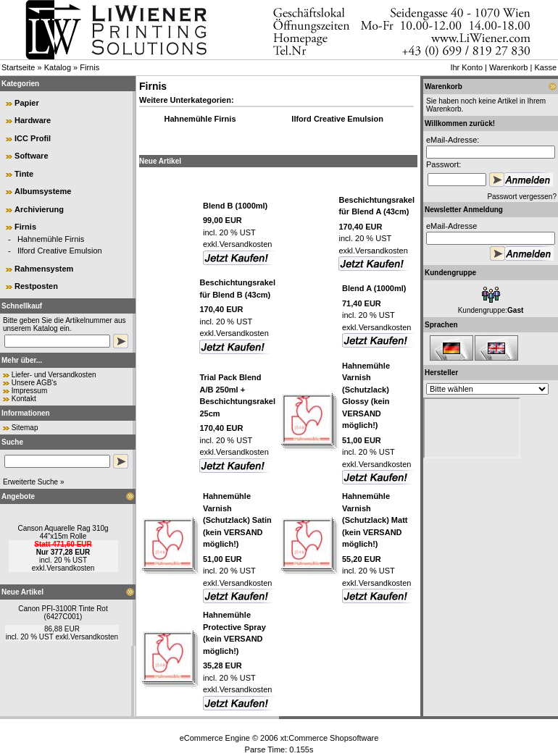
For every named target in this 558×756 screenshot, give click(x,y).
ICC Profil (33, 138)
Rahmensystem (44, 269)
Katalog (58, 67)
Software (31, 156)
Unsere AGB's (34, 383)
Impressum (29, 391)
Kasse (545, 67)
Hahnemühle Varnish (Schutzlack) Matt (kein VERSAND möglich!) (375, 520)
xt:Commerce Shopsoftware (330, 738)
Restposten (36, 286)
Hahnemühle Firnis (51, 239)
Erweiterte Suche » (34, 482)
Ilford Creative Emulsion (60, 251)
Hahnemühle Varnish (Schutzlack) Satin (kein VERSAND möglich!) (237, 520)
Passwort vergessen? (522, 197)
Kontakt (24, 399)
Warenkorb (508, 67)
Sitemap (25, 428)
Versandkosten (70, 568)
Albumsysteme (43, 191)
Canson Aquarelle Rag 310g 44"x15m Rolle (63, 532)
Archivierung (39, 209)
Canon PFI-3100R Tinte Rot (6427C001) (63, 613)
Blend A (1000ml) (374, 288)
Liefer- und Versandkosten (54, 375)
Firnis (89, 67)
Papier (27, 103)
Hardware (33, 120)
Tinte (24, 174)
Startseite (18, 67)
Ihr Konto (466, 67)
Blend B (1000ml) (235, 206)
